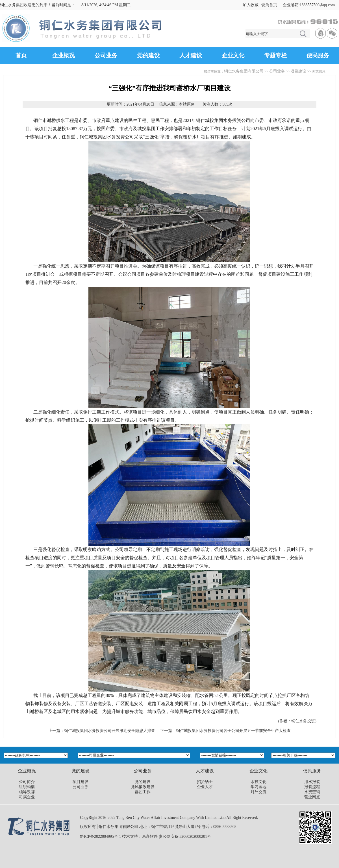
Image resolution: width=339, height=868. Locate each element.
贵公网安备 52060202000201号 (185, 837)
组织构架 (27, 787)
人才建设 (191, 55)
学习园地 (258, 787)
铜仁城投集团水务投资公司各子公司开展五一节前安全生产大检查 (233, 731)
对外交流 (258, 792)
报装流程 (312, 787)
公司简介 (27, 782)
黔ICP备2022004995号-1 (100, 837)
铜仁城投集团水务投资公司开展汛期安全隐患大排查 (110, 731)
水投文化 (258, 782)
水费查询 (312, 792)
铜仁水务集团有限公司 (244, 71)
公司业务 (106, 55)
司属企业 (27, 797)
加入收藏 (251, 5)
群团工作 (143, 792)
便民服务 (318, 55)
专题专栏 (275, 55)
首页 (21, 55)
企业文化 (233, 55)
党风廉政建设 (143, 787)
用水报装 (312, 782)
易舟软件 (150, 837)
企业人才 (205, 787)
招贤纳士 (205, 782)
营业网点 (312, 797)
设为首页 (269, 5)
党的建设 (148, 55)
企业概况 (64, 55)
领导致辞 (27, 792)
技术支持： (132, 837)
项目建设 (298, 71)
